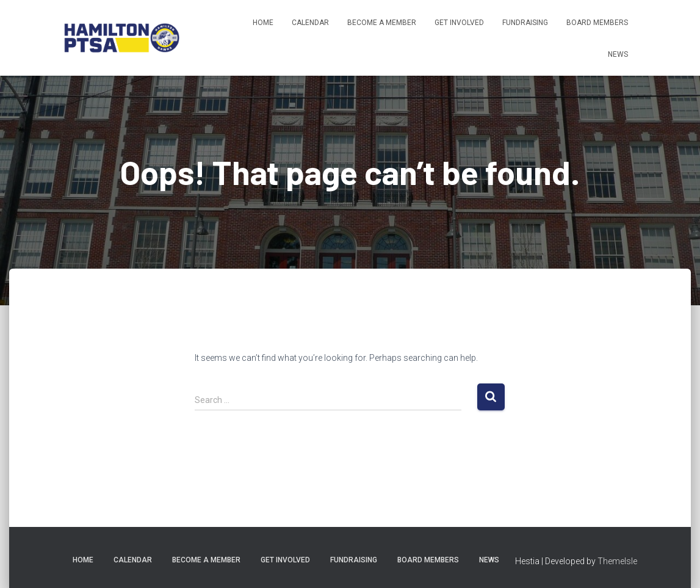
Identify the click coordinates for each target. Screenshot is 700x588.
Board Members (597, 23)
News (618, 54)
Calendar (310, 23)
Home (263, 23)
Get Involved (459, 23)
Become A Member (382, 23)
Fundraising (525, 23)
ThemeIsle (617, 561)
